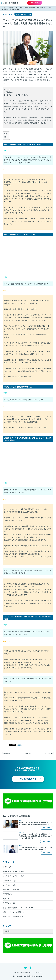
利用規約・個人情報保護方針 (22, 972)
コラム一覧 (10, 7)
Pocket (20, 745)
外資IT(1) (6, 899)
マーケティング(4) (9, 885)
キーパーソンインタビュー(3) (14, 871)
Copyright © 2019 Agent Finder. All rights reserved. (28, 976)
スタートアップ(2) (9, 880)
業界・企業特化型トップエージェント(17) (18, 908)
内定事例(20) (7, 894)
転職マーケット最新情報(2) (13, 917)
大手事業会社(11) (9, 903)
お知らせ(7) (7, 867)
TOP (3, 7)
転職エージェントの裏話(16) (13, 912)
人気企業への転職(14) (11, 890)
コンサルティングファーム (23, 14)
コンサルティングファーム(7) (14, 876)
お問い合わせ (38, 972)
